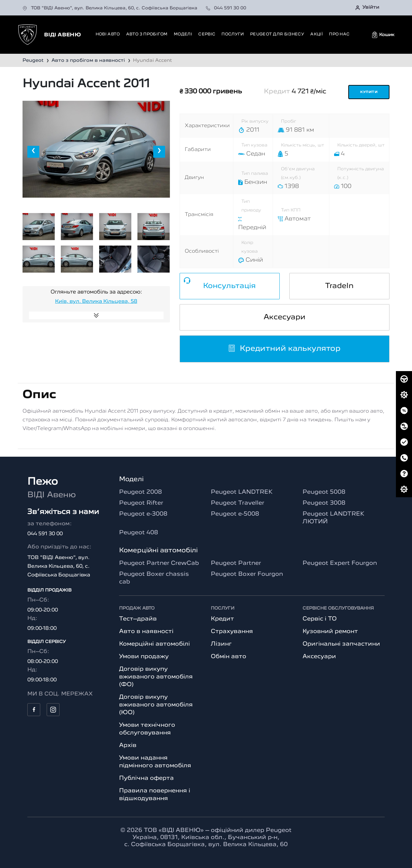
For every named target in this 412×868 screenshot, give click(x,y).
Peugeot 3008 (324, 503)
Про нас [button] (339, 34)
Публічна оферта (146, 778)
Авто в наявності (146, 631)
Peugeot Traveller (238, 503)
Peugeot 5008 (324, 492)
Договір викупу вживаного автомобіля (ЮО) (156, 705)
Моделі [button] (183, 34)
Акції (317, 34)
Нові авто (108, 34)
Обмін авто (229, 657)
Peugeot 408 (139, 533)
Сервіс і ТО (320, 619)
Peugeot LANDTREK (242, 492)
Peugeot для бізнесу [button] (277, 34)
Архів (128, 745)
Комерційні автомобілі (154, 644)
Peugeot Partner (236, 563)
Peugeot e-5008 (235, 514)
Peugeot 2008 (140, 492)
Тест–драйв (138, 619)
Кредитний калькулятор (284, 349)
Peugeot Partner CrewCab (159, 563)
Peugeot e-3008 (143, 514)
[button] (383, 35)
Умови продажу (144, 657)
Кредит (222, 619)
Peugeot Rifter (141, 503)
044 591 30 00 (226, 8)
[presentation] (33, 152)
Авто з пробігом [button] (147, 34)
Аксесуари (285, 317)
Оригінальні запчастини (341, 644)
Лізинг (221, 644)
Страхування (232, 631)
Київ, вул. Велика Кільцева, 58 (96, 302)
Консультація (229, 286)
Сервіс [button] (207, 34)
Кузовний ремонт (330, 631)
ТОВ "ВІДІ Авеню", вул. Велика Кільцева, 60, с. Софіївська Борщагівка (111, 8)
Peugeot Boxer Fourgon (247, 574)
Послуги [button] (233, 34)
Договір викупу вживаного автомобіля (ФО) (156, 677)
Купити (369, 92)
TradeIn (339, 286)
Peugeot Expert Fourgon (340, 563)
